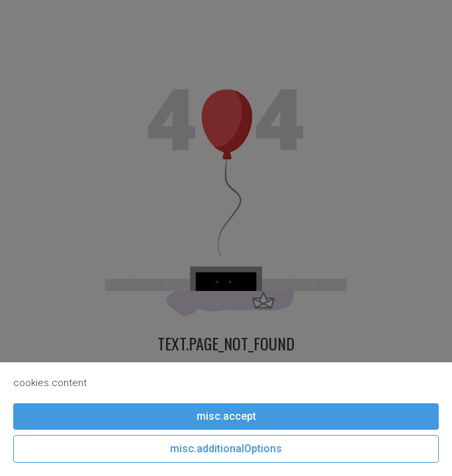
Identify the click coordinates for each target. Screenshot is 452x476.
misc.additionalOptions (226, 449)
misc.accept (226, 416)
